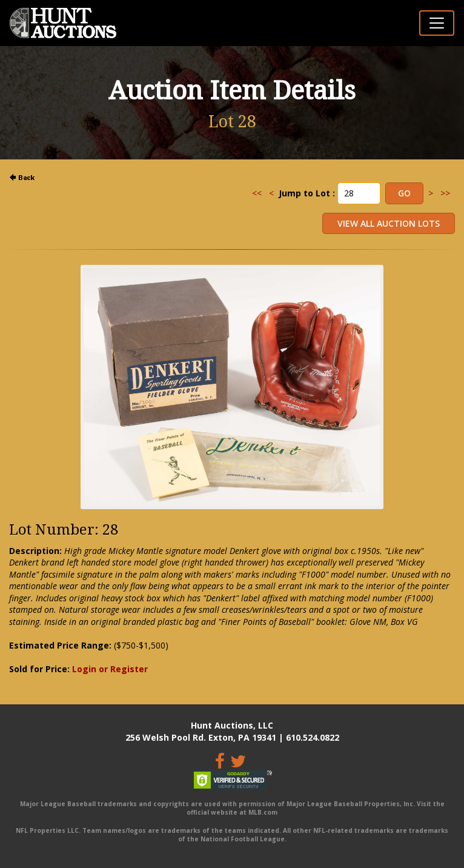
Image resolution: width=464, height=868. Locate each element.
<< (257, 193)
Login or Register (110, 669)
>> (445, 193)
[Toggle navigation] (437, 23)
